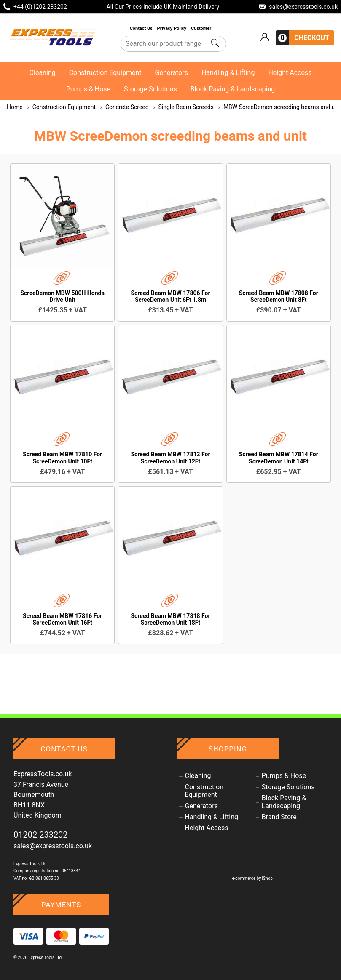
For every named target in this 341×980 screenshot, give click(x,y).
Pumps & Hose (88, 89)
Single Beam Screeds (183, 107)
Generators (172, 73)
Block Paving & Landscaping (233, 89)
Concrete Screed (124, 107)
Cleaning (43, 73)
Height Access (290, 73)
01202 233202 (41, 835)
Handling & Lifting (228, 73)
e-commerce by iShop (252, 878)
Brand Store (279, 817)
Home (15, 107)
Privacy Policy (172, 28)
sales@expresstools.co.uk (53, 846)
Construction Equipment (105, 73)
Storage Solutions (150, 89)
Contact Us (142, 28)
